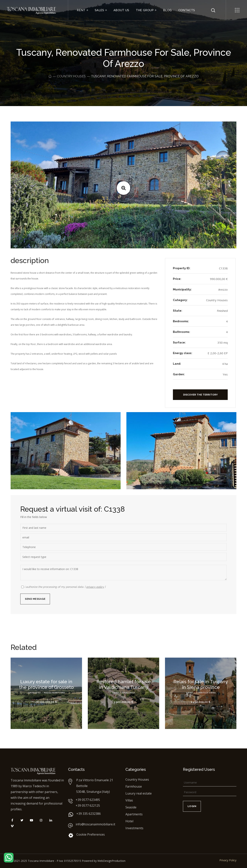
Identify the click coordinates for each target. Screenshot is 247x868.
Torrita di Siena (206, 693)
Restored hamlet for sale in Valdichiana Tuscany (124, 684)
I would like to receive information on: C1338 (123, 573)
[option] (46, 696)
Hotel (129, 821)
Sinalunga (128, 693)
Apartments (134, 814)
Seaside (131, 807)
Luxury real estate (139, 793)
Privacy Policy (228, 860)
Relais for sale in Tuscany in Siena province (201, 684)
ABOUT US (121, 10)
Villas (129, 800)
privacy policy (95, 587)
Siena (115, 693)
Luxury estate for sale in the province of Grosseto (46, 684)
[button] (200, 395)
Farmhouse (134, 786)
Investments (134, 828)
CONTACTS (187, 10)
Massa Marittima (54, 693)
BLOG (167, 10)
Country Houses (71, 76)
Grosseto (34, 693)
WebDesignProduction (111, 861)
